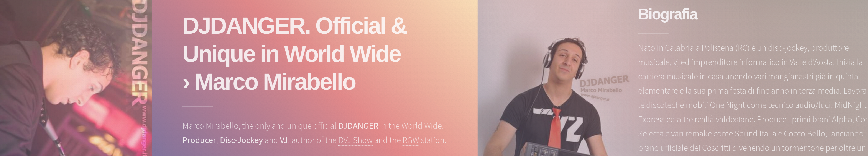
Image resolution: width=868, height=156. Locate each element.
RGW (412, 140)
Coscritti (718, 148)
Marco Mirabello (212, 126)
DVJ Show (357, 140)
